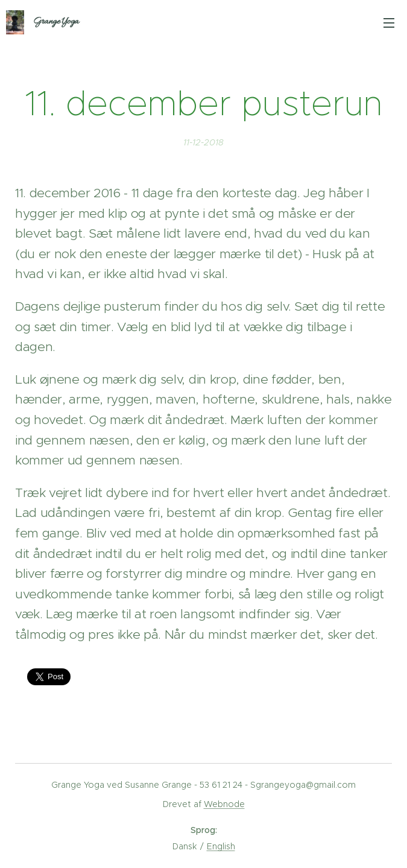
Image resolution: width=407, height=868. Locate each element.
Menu (389, 23)
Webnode (224, 804)
